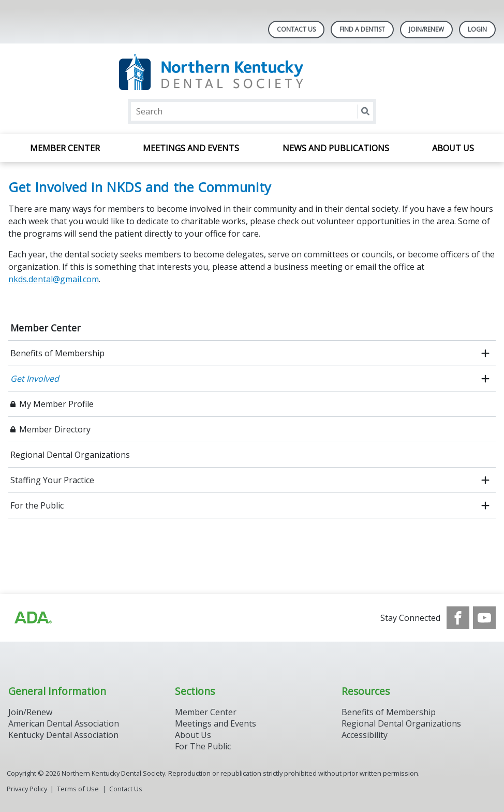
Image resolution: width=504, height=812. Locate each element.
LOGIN (477, 29)
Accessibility (365, 735)
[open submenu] (485, 353)
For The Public (203, 746)
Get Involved (35, 379)
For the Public (37, 505)
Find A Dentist (362, 29)
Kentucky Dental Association (63, 735)
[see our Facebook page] (458, 618)
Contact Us (296, 29)
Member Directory (55, 429)
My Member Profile (56, 404)
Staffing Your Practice (52, 480)
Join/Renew (426, 29)
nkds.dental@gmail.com (54, 279)
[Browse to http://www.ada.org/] (33, 618)
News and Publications (336, 148)
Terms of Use (78, 789)
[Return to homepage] (252, 72)
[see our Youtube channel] (484, 618)
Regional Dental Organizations (70, 455)
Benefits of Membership (57, 353)
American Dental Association (64, 723)
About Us (453, 148)
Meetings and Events (191, 148)
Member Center (65, 148)
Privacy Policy (27, 789)
